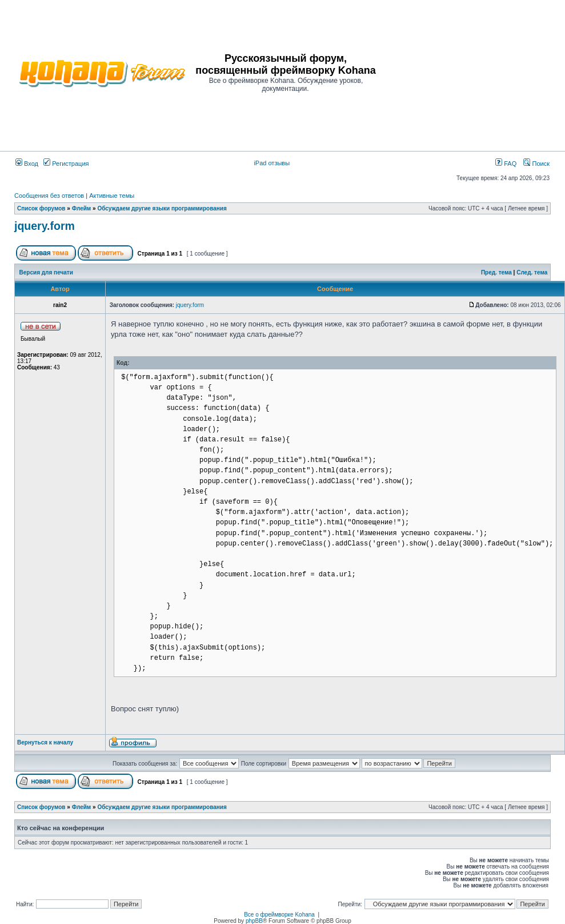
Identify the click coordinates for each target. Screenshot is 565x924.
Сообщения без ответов (49, 196)
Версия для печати (46, 272)
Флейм (82, 208)
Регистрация (66, 164)
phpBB (254, 921)
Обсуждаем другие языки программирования (162, 208)
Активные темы (112, 196)
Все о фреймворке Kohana (279, 915)
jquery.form (45, 226)
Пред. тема (496, 272)
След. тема (532, 272)
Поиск (536, 164)
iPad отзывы (272, 163)
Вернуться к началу (45, 742)
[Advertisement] (467, 73)
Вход (27, 164)
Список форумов (41, 208)
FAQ (506, 164)
